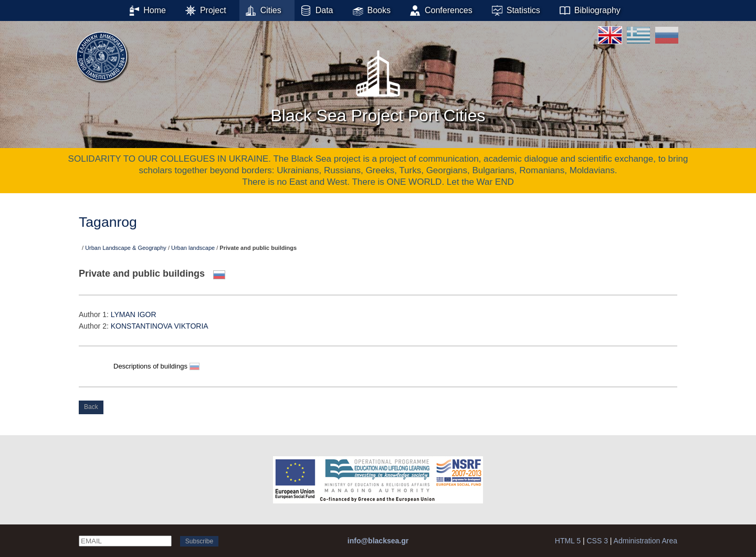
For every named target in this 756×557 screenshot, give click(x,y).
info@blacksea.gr (378, 541)
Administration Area (645, 541)
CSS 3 (597, 541)
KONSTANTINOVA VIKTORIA (160, 326)
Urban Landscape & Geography (126, 248)
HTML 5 (568, 541)
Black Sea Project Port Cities (378, 83)
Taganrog (108, 222)
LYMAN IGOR (134, 314)
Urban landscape (193, 248)
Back (91, 407)
